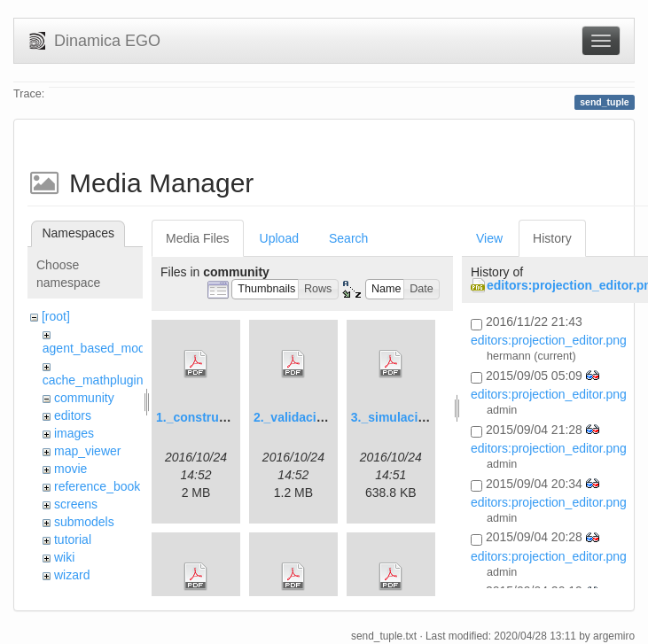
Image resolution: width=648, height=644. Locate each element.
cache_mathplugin (93, 380)
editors (73, 415)
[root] (56, 316)
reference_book (97, 486)
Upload (279, 238)
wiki (64, 557)
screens (76, 504)
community (84, 398)
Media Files (198, 238)
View (489, 238)
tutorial (73, 539)
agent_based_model (99, 348)
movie (70, 469)
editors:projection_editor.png (549, 340)
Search (348, 238)
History (552, 238)
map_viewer (87, 451)
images (74, 433)
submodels (84, 522)
